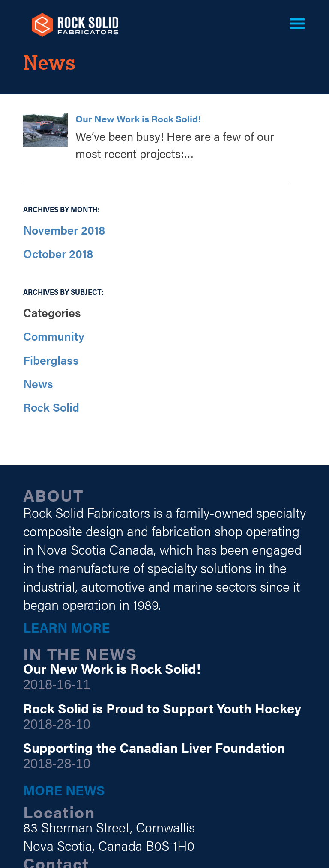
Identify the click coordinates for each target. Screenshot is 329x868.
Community (54, 336)
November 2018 (64, 230)
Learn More (66, 627)
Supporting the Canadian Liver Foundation (154, 747)
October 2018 (58, 253)
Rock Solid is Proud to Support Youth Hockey (162, 708)
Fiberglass (51, 360)
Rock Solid (51, 407)
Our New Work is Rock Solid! (138, 118)
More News (64, 790)
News (38, 383)
